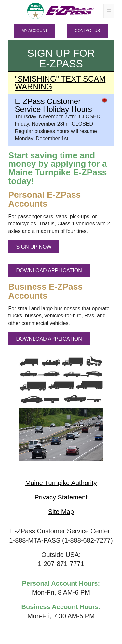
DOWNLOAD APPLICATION (49, 271)
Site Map (61, 512)
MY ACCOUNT (35, 31)
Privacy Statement (61, 497)
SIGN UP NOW (34, 247)
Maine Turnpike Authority (61, 483)
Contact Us (87, 31)
